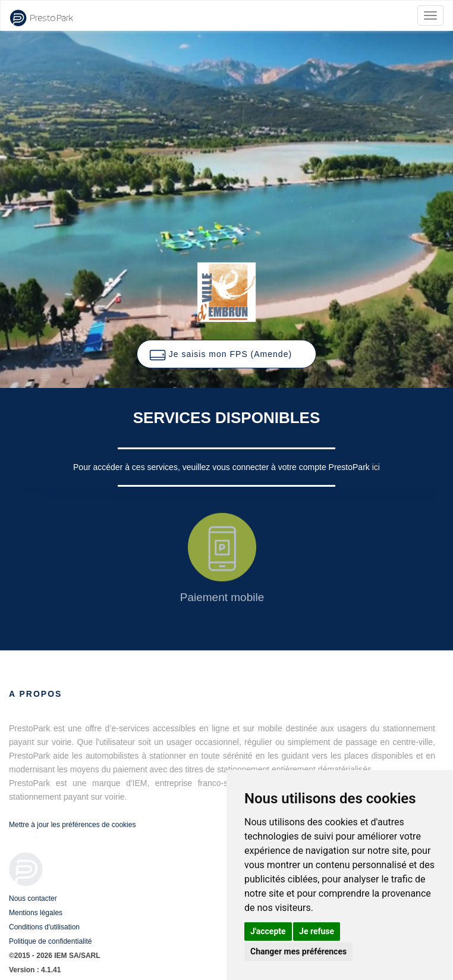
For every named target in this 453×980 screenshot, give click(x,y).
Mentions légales (36, 913)
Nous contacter (33, 898)
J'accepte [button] (268, 931)
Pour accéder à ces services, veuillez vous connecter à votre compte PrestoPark (223, 467)
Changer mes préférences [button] (298, 951)
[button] (227, 354)
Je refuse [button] (317, 931)
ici (376, 467)
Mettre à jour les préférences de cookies (72, 825)
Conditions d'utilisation (44, 927)
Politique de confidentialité (50, 941)
